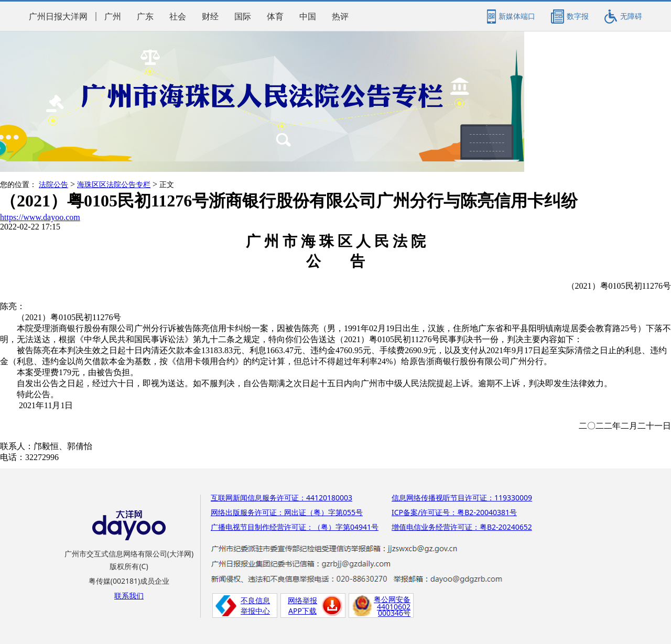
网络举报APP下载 (302, 605)
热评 (340, 17)
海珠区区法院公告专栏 (114, 185)
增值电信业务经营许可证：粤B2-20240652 (462, 527)
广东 (145, 17)
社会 (178, 17)
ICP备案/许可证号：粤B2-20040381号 (454, 512)
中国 (308, 17)
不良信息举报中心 (255, 605)
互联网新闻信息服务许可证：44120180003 (282, 498)
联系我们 (129, 596)
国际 (243, 17)
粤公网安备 (392, 599)
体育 (275, 17)
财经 (210, 17)
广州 (113, 17)
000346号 (394, 613)
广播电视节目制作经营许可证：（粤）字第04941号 (295, 527)
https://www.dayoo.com (40, 217)
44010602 (394, 607)
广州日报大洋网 (58, 17)
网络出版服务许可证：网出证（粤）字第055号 (287, 512)
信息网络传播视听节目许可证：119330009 (462, 498)
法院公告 (53, 185)
